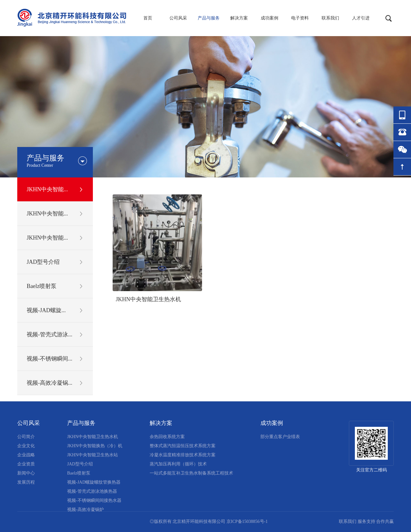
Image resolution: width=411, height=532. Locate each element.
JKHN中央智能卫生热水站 (93, 455)
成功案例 (270, 18)
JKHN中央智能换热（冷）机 (95, 446)
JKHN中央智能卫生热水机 (148, 299)
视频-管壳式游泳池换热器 (92, 491)
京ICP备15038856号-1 (247, 521)
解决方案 (239, 18)
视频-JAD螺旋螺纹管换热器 (94, 482)
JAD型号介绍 (43, 262)
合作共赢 (385, 521)
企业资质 (26, 464)
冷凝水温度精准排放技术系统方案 (183, 455)
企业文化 (26, 446)
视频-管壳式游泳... (50, 334)
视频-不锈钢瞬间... (50, 359)
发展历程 (26, 482)
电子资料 (300, 18)
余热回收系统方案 (167, 437)
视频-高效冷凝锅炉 (85, 510)
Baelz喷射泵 (42, 286)
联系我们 (330, 18)
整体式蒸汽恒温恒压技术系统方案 (183, 446)
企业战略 (26, 455)
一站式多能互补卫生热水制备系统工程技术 (191, 473)
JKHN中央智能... (47, 189)
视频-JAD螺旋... (46, 310)
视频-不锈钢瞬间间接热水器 (94, 500)
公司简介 (26, 437)
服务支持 (366, 521)
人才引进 (361, 18)
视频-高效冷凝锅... (50, 383)
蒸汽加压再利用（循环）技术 (178, 464)
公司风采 (178, 18)
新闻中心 (26, 473)
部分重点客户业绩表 (280, 437)
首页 (148, 18)
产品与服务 (209, 18)
